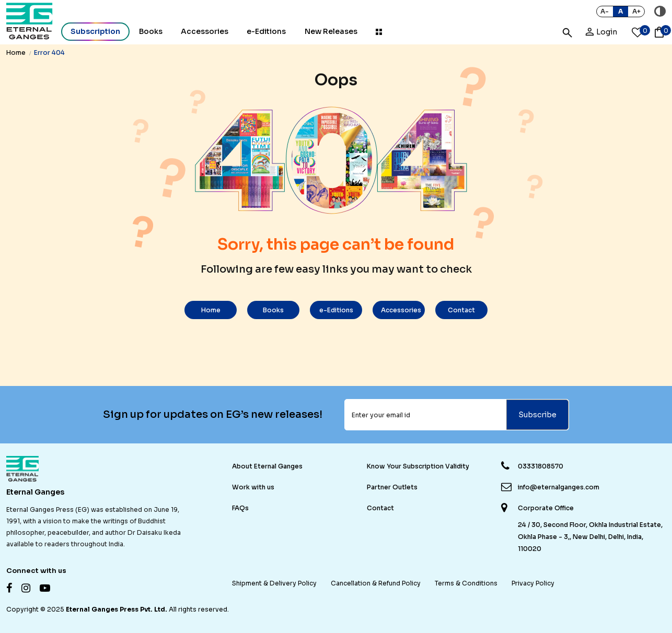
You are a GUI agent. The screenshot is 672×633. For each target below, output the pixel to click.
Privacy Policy (533, 583)
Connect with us (36, 571)
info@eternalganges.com (559, 487)
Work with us (253, 487)
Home (16, 52)
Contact (461, 310)
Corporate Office (546, 508)
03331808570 (541, 466)
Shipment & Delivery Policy (274, 583)
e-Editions (266, 31)
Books (151, 31)
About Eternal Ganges (267, 466)
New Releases (331, 31)
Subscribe (537, 415)
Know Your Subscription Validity (418, 466)
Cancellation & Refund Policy (376, 583)
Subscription (95, 31)
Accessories (401, 310)
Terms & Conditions (466, 583)
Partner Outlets (392, 487)
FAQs (240, 508)
